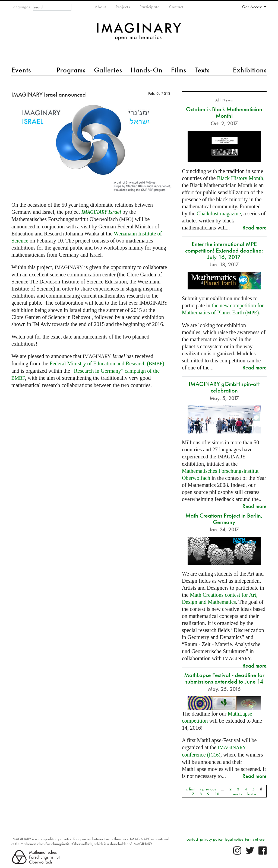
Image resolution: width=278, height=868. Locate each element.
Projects (123, 7)
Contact (176, 7)
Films (179, 70)
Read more (255, 227)
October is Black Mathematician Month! (224, 112)
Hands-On (147, 70)
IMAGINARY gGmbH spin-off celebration (224, 387)
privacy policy (211, 839)
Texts (202, 70)
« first (190, 789)
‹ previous (208, 789)
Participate (150, 7)
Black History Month (240, 178)
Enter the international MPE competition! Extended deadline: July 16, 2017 (224, 250)
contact (192, 839)
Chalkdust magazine (219, 213)
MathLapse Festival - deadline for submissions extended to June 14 (224, 678)
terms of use (255, 839)
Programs (71, 70)
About (100, 7)
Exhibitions (250, 70)
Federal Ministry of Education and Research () (107, 363)
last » (252, 794)
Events (21, 70)
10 (217, 794)
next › (238, 794)
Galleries (108, 70)
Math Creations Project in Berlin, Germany (224, 519)
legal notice (234, 839)
